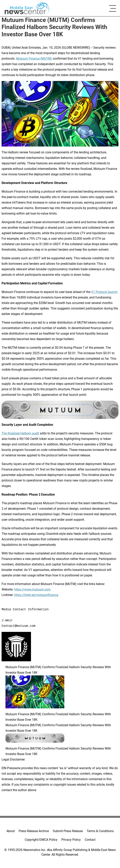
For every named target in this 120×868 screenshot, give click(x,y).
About (11, 831)
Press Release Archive (34, 831)
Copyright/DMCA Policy (41, 840)
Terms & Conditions (100, 831)
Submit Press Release (68, 831)
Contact (90, 840)
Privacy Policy (71, 840)
